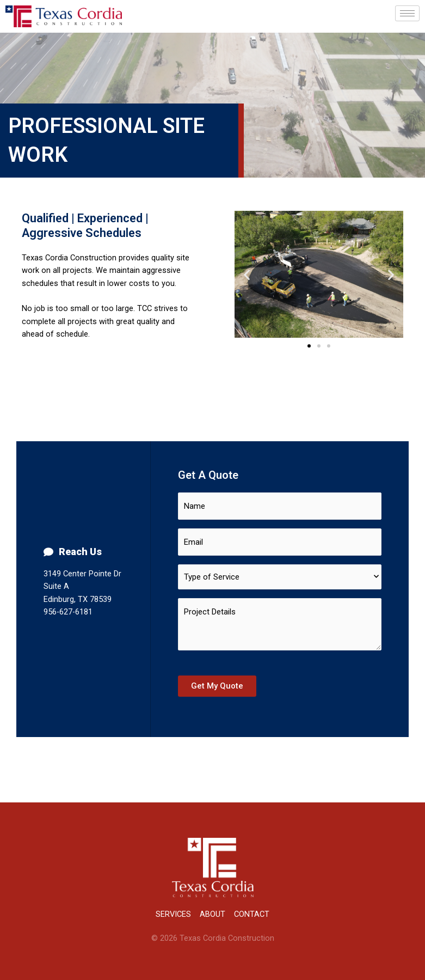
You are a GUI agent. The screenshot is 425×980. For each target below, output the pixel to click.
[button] (309, 346)
